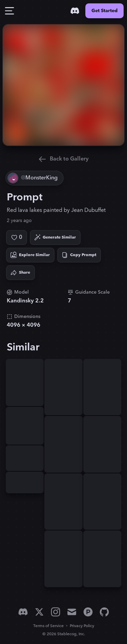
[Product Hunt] (88, 612)
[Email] (72, 612)
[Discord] (75, 11)
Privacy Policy (82, 626)
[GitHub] (104, 612)
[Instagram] (56, 612)
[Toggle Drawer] (9, 11)
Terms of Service (48, 626)
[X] (39, 612)
